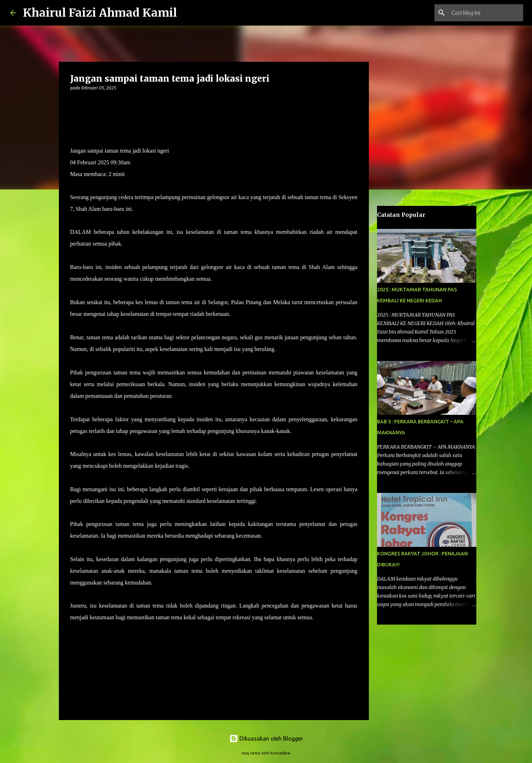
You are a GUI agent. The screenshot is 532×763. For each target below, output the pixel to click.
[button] (74, 102)
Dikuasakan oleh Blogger (266, 739)
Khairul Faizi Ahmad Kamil (100, 13)
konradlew (281, 753)
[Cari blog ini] (486, 13)
